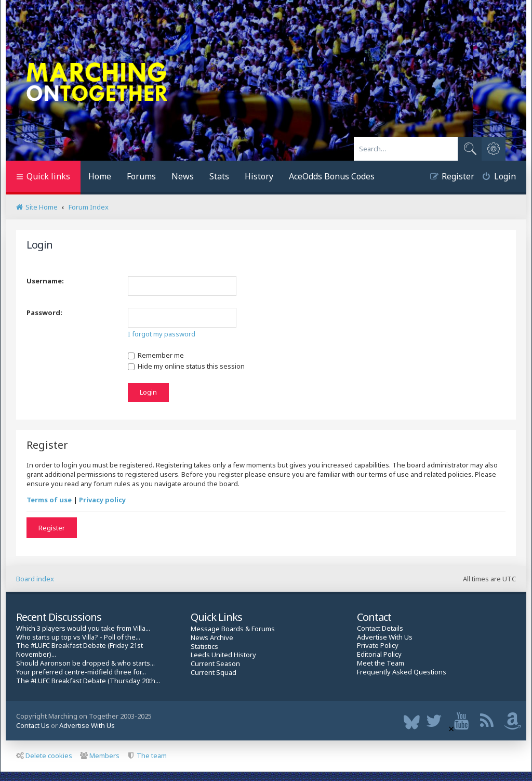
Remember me (156, 355)
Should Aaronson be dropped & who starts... (85, 663)
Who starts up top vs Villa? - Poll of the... (78, 637)
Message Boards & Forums (233, 629)
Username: (45, 281)
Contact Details (380, 628)
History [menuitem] (259, 176)
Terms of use (49, 500)
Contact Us (33, 725)
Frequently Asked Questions (402, 672)
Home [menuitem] (100, 176)
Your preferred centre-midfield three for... (81, 672)
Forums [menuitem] (141, 176)
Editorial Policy (379, 654)
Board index (35, 579)
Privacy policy (102, 500)
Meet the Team (381, 663)
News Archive (212, 638)
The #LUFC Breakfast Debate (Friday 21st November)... (79, 650)
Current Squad (214, 673)
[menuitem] (495, 178)
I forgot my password (162, 334)
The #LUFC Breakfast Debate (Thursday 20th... (88, 681)
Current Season (215, 664)
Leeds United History (223, 655)
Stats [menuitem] (219, 176)
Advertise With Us (385, 637)
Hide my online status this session (186, 366)
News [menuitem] (183, 176)
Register (52, 528)
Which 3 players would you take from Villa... (83, 628)
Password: (44, 313)
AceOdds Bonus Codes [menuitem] (332, 176)
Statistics (204, 647)
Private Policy (378, 646)
